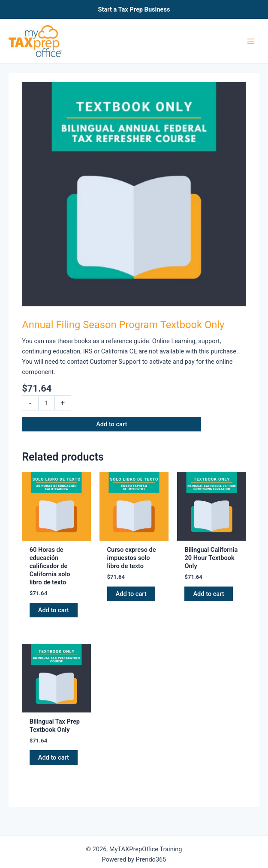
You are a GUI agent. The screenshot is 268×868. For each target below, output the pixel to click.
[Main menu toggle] (251, 41)
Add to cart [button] (54, 610)
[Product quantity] (46, 403)
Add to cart (111, 424)
